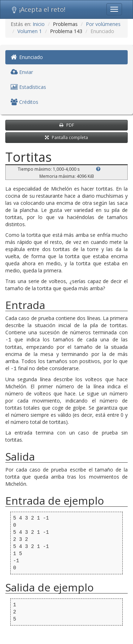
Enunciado (27, 57)
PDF (67, 125)
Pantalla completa (66, 137)
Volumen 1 (30, 31)
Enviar (22, 72)
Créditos (24, 102)
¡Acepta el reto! (38, 9)
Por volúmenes (103, 24)
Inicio (39, 24)
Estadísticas (28, 87)
